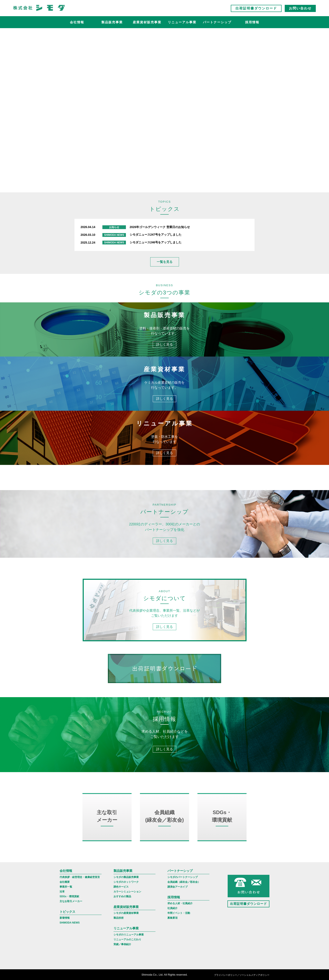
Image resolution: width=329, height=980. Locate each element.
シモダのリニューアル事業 (129, 935)
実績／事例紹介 (122, 944)
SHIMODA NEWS (70, 923)
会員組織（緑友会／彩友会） (184, 882)
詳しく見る (164, 344)
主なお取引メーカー (71, 901)
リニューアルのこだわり (127, 939)
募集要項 (172, 918)
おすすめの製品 (122, 896)
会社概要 (65, 882)
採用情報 (252, 22)
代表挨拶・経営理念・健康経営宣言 (80, 877)
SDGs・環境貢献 (69, 896)
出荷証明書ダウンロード (256, 8)
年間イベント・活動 (179, 913)
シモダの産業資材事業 (126, 913)
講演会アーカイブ (178, 887)
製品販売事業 (112, 22)
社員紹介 (172, 908)
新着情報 (65, 918)
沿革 (62, 892)
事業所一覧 (66, 887)
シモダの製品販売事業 (126, 877)
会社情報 (77, 22)
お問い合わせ (300, 8)
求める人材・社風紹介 (180, 903)
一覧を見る (165, 262)
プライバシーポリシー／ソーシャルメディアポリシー (242, 975)
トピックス (67, 912)
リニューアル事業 (182, 22)
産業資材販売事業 (147, 22)
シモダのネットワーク (126, 882)
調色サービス (121, 887)
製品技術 (119, 918)
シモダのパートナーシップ (183, 877)
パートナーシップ (217, 22)
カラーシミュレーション (127, 892)
